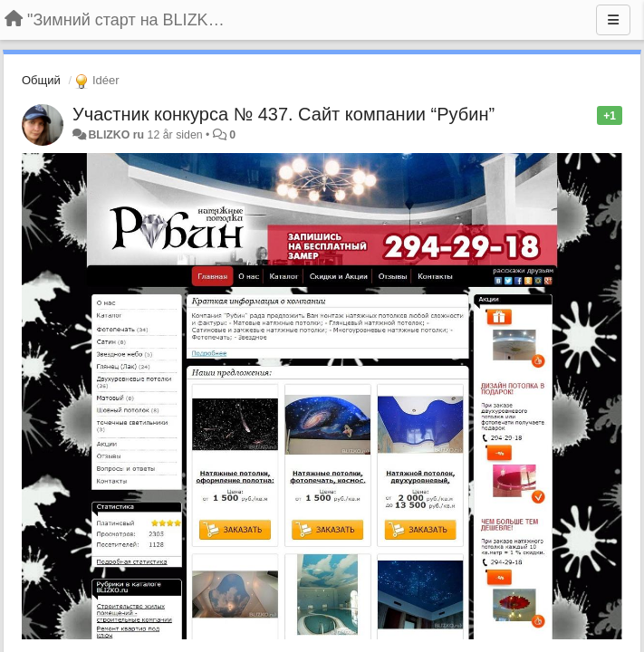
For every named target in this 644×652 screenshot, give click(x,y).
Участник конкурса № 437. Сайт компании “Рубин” (284, 114)
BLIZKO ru (117, 135)
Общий (41, 80)
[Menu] (613, 20)
